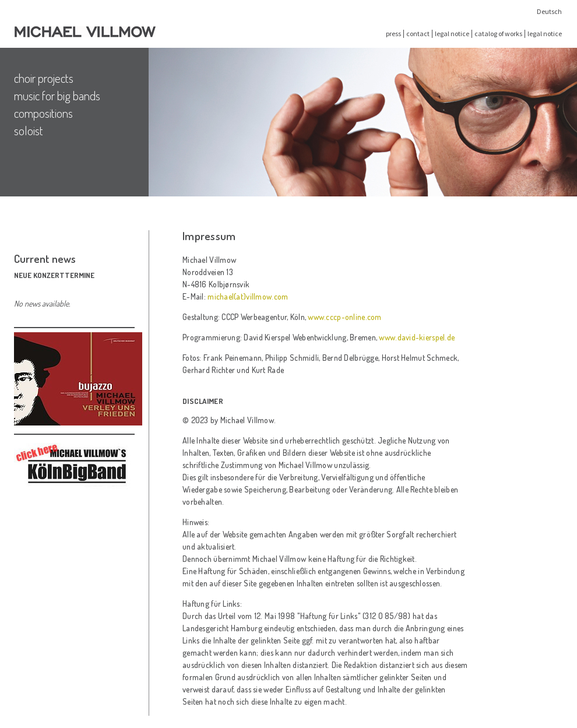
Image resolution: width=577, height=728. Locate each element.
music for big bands (57, 96)
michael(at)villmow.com (248, 296)
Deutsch (549, 11)
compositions (43, 113)
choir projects (44, 78)
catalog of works (498, 34)
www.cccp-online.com (344, 317)
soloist (29, 131)
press (393, 34)
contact (418, 34)
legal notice (452, 34)
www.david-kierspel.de (417, 337)
